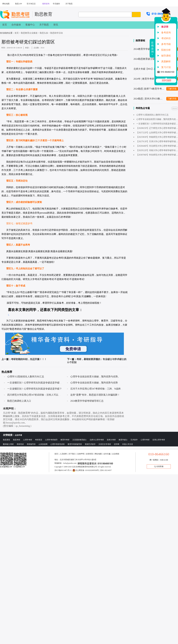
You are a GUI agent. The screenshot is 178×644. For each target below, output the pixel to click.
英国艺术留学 (90, 444)
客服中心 (30, 25)
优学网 (117, 444)
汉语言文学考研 (105, 444)
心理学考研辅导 (51, 440)
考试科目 (166, 38)
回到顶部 (167, 80)
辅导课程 (166, 56)
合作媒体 (16, 25)
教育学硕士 (123, 440)
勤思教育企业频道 (29, 33)
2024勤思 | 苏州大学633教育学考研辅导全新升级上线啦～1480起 (149, 99)
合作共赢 (107, 454)
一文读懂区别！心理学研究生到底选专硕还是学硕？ (35, 389)
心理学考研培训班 (58, 444)
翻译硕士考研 (8, 444)
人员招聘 (63, 454)
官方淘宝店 (31, 4)
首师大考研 (111, 440)
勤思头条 (44, 33)
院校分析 (166, 50)
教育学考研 (65, 440)
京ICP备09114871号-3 (63, 470)
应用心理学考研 (159, 440)
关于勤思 (69, 4)
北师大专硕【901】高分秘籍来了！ (149, 69)
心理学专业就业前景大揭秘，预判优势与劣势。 (95, 377)
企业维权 (116, 454)
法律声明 (81, 454)
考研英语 (39, 440)
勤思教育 (43, 14)
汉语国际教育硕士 (80, 440)
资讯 (56, 25)
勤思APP (19, 4)
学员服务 (56, 4)
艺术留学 (134, 440)
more (175, 108)
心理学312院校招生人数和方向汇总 (26, 377)
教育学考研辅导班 (75, 444)
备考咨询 (166, 33)
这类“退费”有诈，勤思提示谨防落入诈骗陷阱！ (95, 395)
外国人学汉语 (128, 444)
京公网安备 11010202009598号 (86, 470)
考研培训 (20, 444)
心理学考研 (28, 440)
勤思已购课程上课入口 (19, 401)
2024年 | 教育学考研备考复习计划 (149, 79)
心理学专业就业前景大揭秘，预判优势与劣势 (94, 383)
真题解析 (166, 61)
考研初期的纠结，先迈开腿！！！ (29, 359)
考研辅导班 (31, 444)
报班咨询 (46, 4)
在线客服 (159, 466)
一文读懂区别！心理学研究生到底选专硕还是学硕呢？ (36, 383)
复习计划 (166, 67)
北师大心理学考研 (97, 440)
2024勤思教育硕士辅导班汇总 (149, 59)
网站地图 (6, 4)
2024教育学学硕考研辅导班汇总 (87, 401)
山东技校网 (43, 444)
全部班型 (89, 454)
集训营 (165, 27)
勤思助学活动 (57, 33)
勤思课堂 (7, 440)
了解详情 (172, 89)
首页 (5, 25)
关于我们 (72, 454)
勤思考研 (17, 440)
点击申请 (18, 435)
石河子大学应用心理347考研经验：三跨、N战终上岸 (98, 389)
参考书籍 (166, 44)
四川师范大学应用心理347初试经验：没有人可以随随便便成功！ (41, 395)
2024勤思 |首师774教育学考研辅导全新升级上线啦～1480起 (149, 89)
